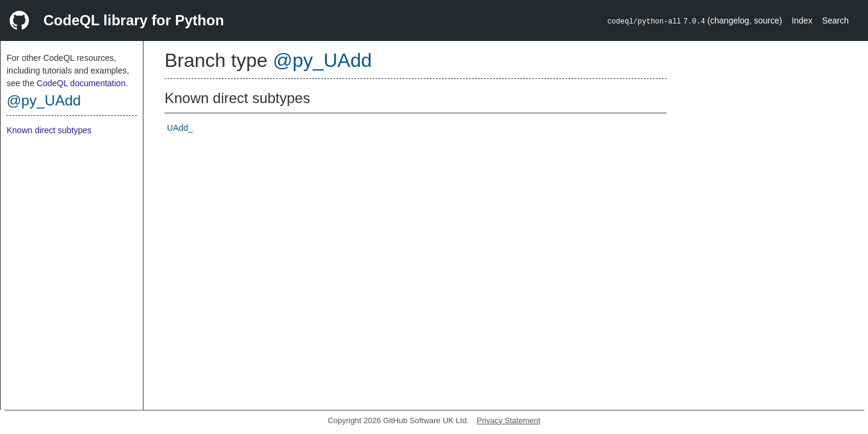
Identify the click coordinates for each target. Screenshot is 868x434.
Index (802, 20)
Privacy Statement (509, 420)
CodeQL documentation (81, 83)
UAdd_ (180, 128)
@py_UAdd (44, 100)
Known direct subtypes (49, 130)
